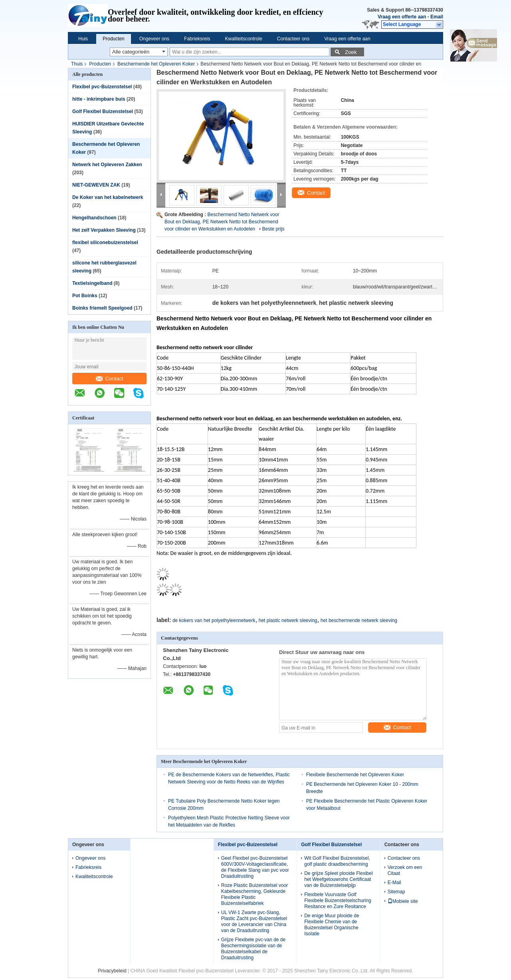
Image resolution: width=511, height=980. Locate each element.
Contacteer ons (293, 39)
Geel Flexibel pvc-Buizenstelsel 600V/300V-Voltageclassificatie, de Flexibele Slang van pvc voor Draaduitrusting (255, 867)
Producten (114, 39)
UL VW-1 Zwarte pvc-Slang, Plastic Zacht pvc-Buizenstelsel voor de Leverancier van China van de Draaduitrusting (254, 921)
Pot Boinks (85, 296)
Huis (83, 39)
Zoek (351, 52)
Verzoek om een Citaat (405, 870)
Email (437, 17)
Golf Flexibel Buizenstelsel (103, 111)
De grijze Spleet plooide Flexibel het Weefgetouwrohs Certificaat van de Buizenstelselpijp (338, 879)
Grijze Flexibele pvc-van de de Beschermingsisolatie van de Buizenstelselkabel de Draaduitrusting (253, 949)
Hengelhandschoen (94, 218)
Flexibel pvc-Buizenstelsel (102, 87)
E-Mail (394, 883)
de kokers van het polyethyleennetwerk (214, 620)
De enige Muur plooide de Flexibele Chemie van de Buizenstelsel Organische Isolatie (332, 925)
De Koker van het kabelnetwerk (108, 197)
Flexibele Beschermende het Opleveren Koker (355, 775)
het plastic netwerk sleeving (288, 620)
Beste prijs (273, 229)
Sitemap (396, 892)
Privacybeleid (112, 971)
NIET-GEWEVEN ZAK (96, 185)
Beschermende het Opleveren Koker (156, 64)
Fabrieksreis (197, 39)
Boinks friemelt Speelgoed (102, 308)
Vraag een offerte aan (402, 17)
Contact (110, 379)
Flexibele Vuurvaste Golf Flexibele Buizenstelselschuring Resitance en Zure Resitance (338, 900)
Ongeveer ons (154, 39)
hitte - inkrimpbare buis (99, 99)
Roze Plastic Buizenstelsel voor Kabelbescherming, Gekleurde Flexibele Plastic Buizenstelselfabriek (255, 894)
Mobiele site (403, 901)
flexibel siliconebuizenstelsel (105, 243)
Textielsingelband (92, 283)
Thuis (77, 64)
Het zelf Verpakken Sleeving (104, 230)
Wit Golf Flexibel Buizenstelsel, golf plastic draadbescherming (337, 861)
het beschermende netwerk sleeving (359, 620)
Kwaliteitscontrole (243, 39)
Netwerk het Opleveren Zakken (107, 165)
